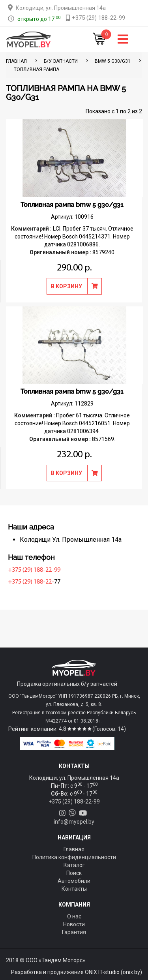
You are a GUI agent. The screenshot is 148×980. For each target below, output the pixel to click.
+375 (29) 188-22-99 (34, 570)
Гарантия (74, 932)
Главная (74, 849)
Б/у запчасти (61, 61)
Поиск (74, 873)
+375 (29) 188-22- (31, 582)
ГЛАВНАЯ (16, 61)
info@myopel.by (74, 822)
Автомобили (74, 881)
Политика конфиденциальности (74, 857)
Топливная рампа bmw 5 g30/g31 (72, 205)
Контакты (74, 889)
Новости (74, 924)
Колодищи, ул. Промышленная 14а (61, 8)
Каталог (74, 865)
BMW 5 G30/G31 (113, 61)
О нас (74, 916)
